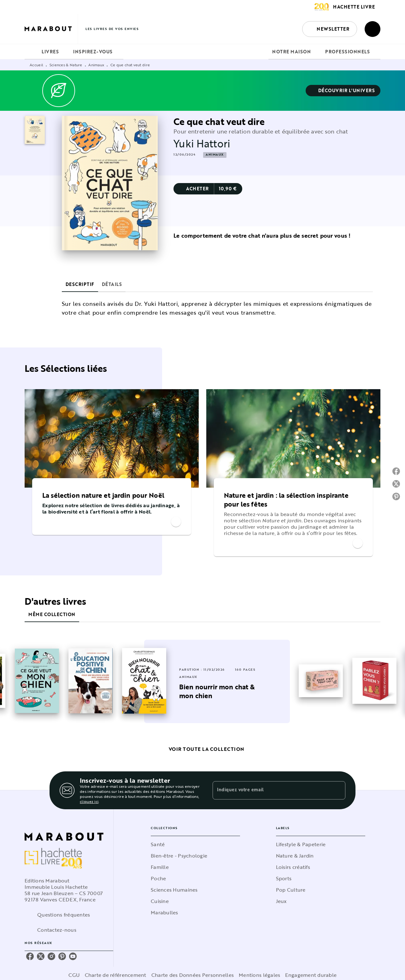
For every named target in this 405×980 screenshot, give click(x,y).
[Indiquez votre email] (271, 790)
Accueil (36, 65)
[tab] (31, 52)
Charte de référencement (116, 975)
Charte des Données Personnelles (193, 975)
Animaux (96, 65)
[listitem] (30, 956)
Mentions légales (259, 975)
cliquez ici (89, 801)
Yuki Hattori (202, 143)
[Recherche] (373, 29)
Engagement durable (311, 975)
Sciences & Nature (66, 65)
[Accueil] (51, 29)
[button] (330, 29)
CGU (74, 975)
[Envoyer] (338, 790)
